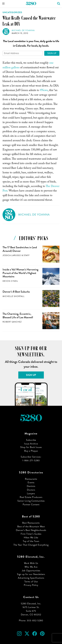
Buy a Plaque (31, 451)
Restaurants (31, 479)
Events (31, 482)
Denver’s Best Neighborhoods (31, 530)
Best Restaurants (31, 523)
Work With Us (31, 563)
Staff (27, 255)
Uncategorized (12, 12)
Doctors (31, 490)
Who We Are (31, 567)
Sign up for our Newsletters (31, 574)
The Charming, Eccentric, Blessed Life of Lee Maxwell (18, 316)
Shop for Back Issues (31, 447)
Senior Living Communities (31, 501)
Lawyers (31, 493)
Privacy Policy (31, 585)
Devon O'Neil (10, 281)
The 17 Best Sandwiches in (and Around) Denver (20, 249)
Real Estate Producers (31, 497)
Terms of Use (31, 582)
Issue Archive (31, 444)
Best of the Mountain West (31, 527)
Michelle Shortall (14, 296)
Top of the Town (31, 541)
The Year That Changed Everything (31, 545)
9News (44, 91)
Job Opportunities (31, 571)
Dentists (31, 486)
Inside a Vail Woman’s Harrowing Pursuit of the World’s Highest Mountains (20, 273)
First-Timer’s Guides (31, 534)
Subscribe (31, 440)
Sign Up (52, 53)
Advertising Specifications (31, 578)
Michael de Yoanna (23, 30)
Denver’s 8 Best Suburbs (16, 292)
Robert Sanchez (12, 322)
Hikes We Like (31, 538)
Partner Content (31, 504)
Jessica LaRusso (12, 255)
